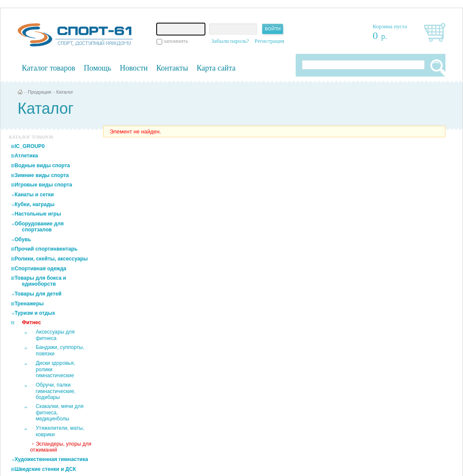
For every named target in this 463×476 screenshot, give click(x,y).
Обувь (23, 239)
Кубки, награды (34, 204)
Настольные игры (38, 214)
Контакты (172, 68)
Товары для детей (38, 294)
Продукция (39, 92)
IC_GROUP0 (30, 146)
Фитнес (31, 322)
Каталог (65, 92)
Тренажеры (29, 304)
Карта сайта (216, 68)
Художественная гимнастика (51, 459)
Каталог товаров (49, 68)
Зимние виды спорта (42, 175)
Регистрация (269, 41)
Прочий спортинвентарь (46, 249)
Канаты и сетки (34, 195)
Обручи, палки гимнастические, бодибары (55, 391)
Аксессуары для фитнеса (55, 335)
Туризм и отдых (35, 313)
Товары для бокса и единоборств (40, 281)
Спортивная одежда (40, 269)
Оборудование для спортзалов (39, 227)
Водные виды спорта (42, 166)
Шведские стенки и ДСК (45, 469)
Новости (134, 68)
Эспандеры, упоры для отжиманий (61, 447)
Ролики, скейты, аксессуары (51, 259)
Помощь (98, 68)
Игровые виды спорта (43, 185)
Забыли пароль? (230, 41)
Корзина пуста (390, 26)
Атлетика (26, 156)
